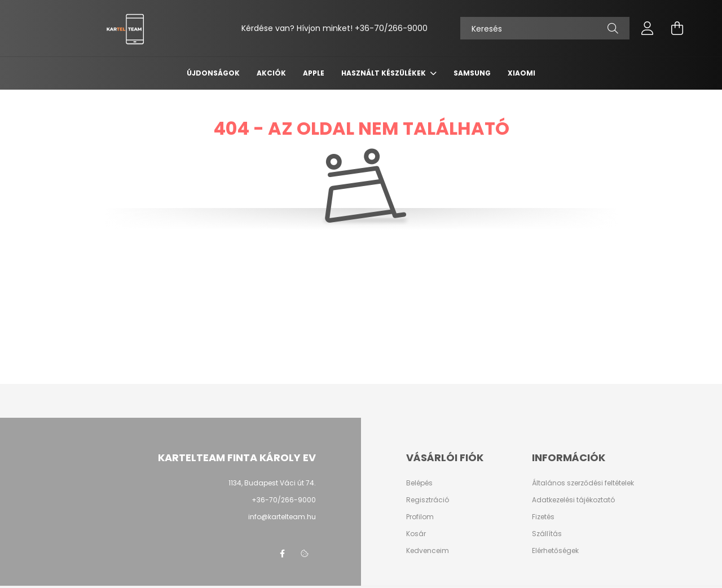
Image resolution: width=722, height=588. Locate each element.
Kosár (416, 534)
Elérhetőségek (555, 551)
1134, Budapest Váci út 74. (272, 483)
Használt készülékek (384, 73)
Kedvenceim (428, 551)
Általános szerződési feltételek (583, 483)
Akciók (271, 73)
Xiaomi (521, 73)
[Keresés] (545, 28)
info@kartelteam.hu (282, 517)
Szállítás (547, 534)
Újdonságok (213, 73)
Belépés (419, 483)
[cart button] (677, 28)
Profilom (420, 517)
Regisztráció (428, 500)
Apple (314, 73)
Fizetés (543, 517)
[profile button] (648, 28)
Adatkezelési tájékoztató (573, 500)
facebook (282, 554)
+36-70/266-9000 (391, 28)
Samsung (472, 73)
